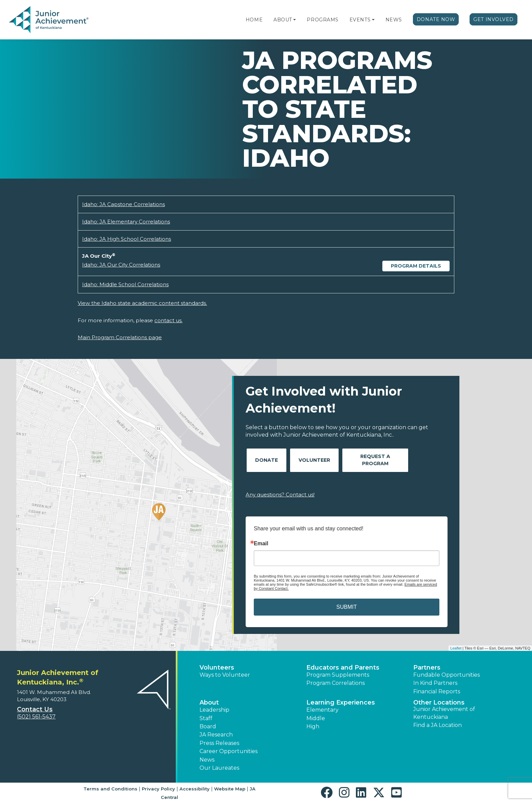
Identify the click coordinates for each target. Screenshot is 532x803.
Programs (322, 20)
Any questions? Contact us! (280, 495)
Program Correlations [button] (336, 683)
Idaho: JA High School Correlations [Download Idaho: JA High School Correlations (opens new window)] (127, 239)
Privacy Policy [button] (158, 789)
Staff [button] (206, 718)
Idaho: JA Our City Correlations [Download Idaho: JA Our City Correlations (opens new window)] (121, 265)
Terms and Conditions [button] (110, 789)
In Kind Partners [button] (435, 683)
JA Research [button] (216, 735)
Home (254, 20)
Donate (267, 460)
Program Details (416, 266)
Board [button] (208, 726)
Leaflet (456, 648)
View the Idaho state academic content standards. (142, 303)
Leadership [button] (214, 710)
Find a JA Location (438, 725)
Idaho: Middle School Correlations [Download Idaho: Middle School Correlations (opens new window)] (125, 284)
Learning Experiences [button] (341, 702)
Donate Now (436, 19)
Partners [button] (427, 668)
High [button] (313, 726)
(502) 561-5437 (36, 717)
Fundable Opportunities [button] (446, 675)
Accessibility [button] (195, 789)
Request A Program (375, 460)
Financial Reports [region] (437, 691)
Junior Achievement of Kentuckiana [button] (444, 713)
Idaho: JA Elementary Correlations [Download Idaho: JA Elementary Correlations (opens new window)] (126, 222)
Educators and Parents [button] (343, 668)
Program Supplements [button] (338, 675)
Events (360, 20)
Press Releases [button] (219, 743)
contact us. (168, 320)
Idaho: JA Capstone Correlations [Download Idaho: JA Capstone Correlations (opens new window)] (123, 204)
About (283, 20)
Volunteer (314, 460)
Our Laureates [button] (219, 768)
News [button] (207, 760)
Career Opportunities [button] (229, 751)
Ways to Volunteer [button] (225, 675)
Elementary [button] (322, 710)
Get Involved (493, 19)
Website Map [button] (230, 789)
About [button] (209, 702)
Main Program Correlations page (120, 337)
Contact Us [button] (35, 709)
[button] (294, 20)
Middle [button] (316, 718)
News (394, 20)
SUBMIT (346, 607)
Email (261, 544)
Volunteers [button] (217, 668)
